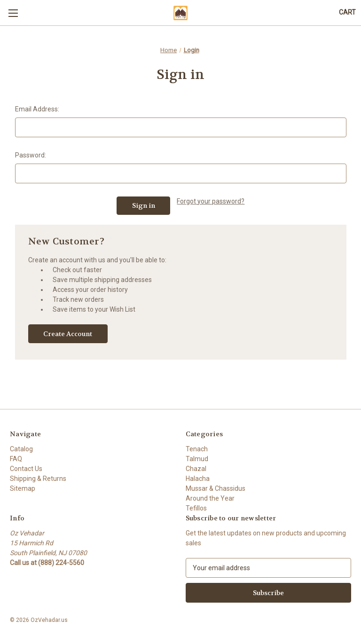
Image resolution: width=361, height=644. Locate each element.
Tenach (197, 449)
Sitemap (23, 488)
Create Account (68, 334)
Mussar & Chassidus (216, 488)
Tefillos (196, 508)
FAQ (16, 459)
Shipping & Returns (38, 479)
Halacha (198, 479)
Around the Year (210, 498)
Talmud (197, 459)
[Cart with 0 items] (347, 12)
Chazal (196, 469)
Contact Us (26, 469)
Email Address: (37, 109)
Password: (31, 155)
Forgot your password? (211, 201)
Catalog (21, 449)
